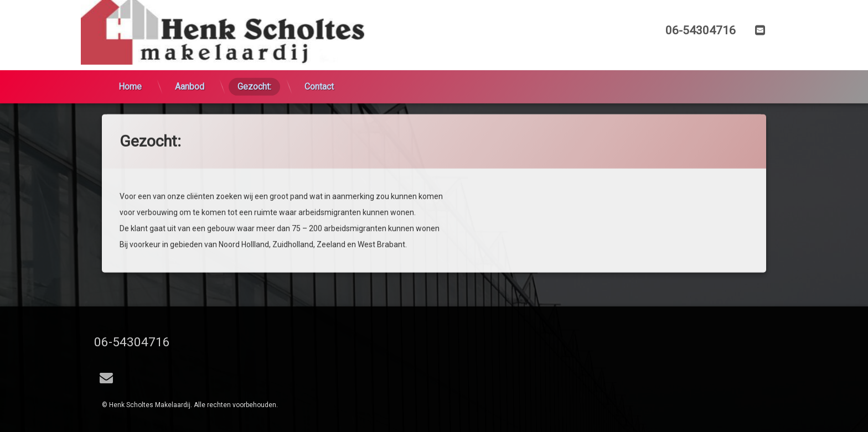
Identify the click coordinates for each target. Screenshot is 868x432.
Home (130, 69)
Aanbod (190, 69)
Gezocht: (254, 69)
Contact (319, 69)
